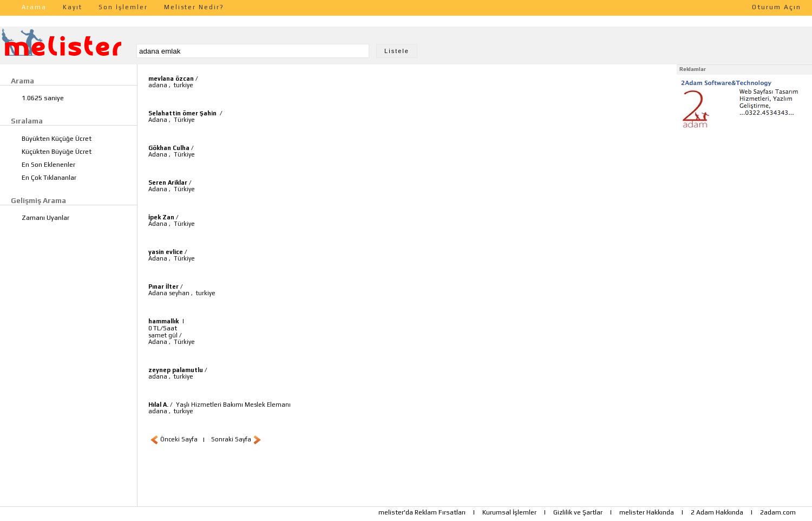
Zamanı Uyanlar (45, 218)
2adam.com (778, 512)
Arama (34, 7)
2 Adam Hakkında (717, 512)
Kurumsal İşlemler (509, 512)
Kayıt (73, 7)
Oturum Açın (777, 7)
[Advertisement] (744, 199)
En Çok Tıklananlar (49, 178)
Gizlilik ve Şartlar (578, 512)
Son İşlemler (123, 7)
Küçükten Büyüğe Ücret (57, 152)
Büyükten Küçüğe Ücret (57, 139)
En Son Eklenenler (48, 165)
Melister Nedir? (194, 7)
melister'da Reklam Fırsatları (422, 512)
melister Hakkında (647, 512)
